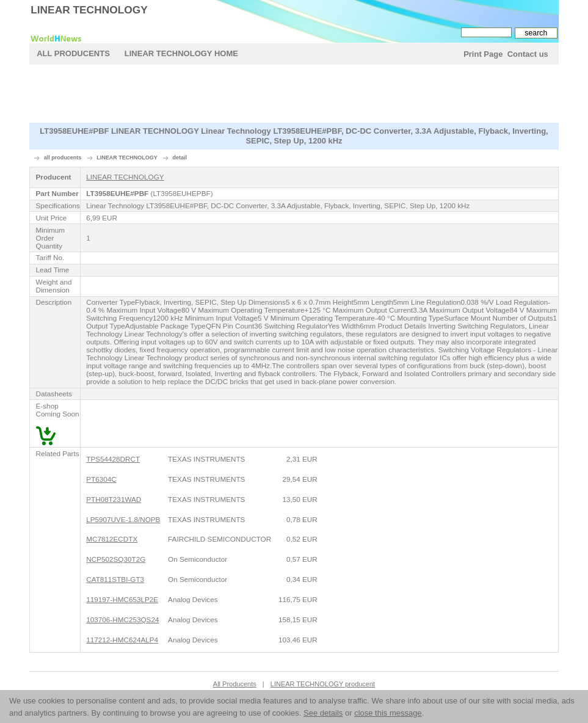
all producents (63, 158)
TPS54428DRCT (113, 459)
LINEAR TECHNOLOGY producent (323, 684)
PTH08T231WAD (114, 499)
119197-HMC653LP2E (122, 599)
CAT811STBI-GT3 (115, 579)
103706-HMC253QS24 (122, 619)
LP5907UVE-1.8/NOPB (123, 519)
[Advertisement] (294, 95)
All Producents (73, 53)
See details (323, 713)
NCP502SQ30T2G (116, 559)
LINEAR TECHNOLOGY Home (181, 53)
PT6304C (101, 479)
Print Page (483, 54)
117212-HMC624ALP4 (122, 640)
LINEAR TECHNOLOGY (89, 10)
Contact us (528, 54)
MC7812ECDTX (112, 539)
